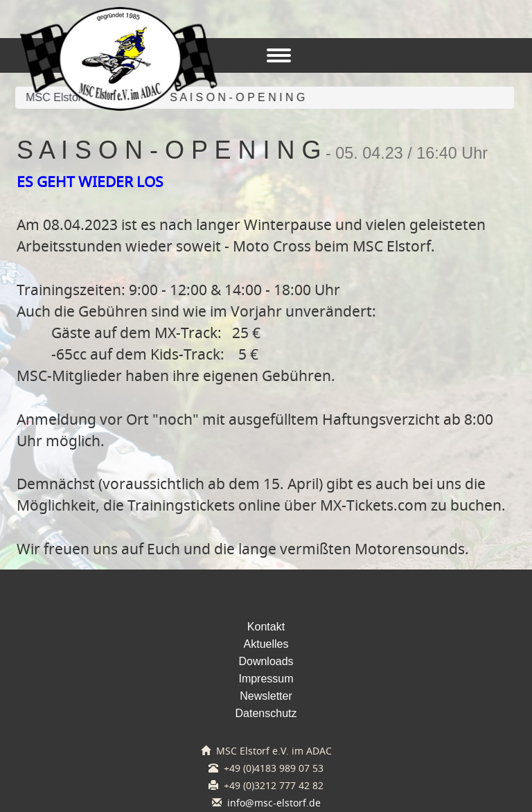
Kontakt (266, 627)
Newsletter (266, 696)
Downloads (266, 661)
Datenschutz (266, 713)
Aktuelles (266, 644)
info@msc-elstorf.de (274, 803)
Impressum (266, 679)
